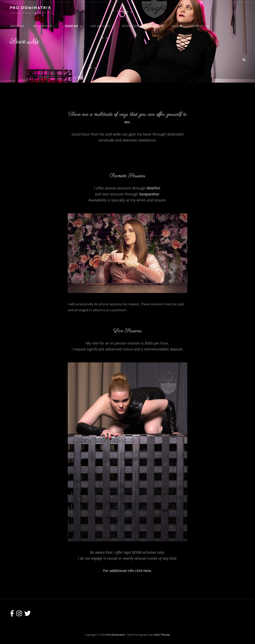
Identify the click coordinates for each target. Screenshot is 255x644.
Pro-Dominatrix (31, 8)
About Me (17, 26)
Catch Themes (162, 635)
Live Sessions (102, 26)
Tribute (158, 26)
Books (178, 26)
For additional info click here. (128, 571)
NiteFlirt (153, 188)
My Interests (45, 26)
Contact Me (200, 26)
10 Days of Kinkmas (26, 43)
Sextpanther (149, 194)
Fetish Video (133, 26)
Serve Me (74, 26)
